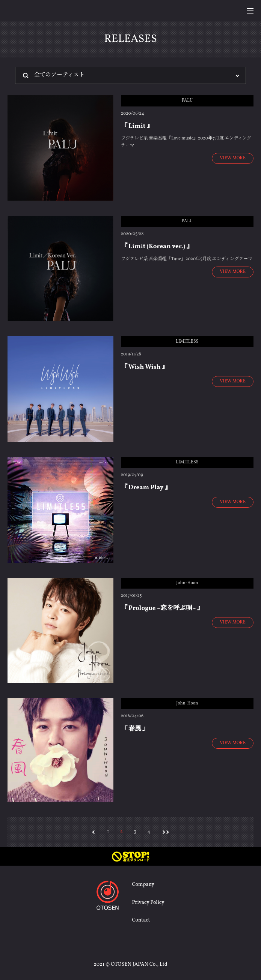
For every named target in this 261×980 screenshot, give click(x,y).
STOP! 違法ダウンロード (130, 856)
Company (143, 885)
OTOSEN (25, 10)
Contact (141, 920)
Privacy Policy (148, 903)
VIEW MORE (233, 158)
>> (167, 831)
